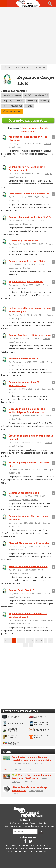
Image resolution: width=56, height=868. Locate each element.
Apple (19, 200)
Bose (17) (20, 101)
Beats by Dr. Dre (30, 499)
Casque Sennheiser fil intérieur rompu (30, 335)
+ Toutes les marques (12, 111)
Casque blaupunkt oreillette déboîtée (30, 217)
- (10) (5, 106)
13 (50, 640)
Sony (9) (29, 106)
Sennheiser (21, 177)
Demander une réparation (28, 120)
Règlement (12, 851)
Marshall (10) (16, 106)
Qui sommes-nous (23, 846)
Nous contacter (42, 851)
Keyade (19, 318)
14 (26, 645)
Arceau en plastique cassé (23, 359)
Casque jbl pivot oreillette (24, 241)
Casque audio (15, 224)
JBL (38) (28, 96)
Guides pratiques (18, 769)
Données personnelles (42, 849)
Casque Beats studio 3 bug (24, 493)
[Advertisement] (28, 36)
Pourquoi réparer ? (22, 764)
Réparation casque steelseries (26, 281)
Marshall (20, 446)
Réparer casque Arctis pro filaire (27, 261)
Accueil (28, 4)
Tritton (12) (32, 101)
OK (41, 832)
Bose (26, 573)
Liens (6, 769)
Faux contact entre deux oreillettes (29, 194)
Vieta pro (20, 365)
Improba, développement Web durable (27, 847)
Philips (19, 419)
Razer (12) (45, 101)
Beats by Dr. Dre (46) (12, 96)
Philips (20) (7, 101)
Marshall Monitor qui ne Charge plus (29, 543)
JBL (17, 247)
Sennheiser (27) (41, 96)
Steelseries (28, 268)
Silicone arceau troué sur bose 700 (28, 566)
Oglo (18, 473)
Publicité (23, 851)
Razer (19, 147)
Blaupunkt (28, 224)
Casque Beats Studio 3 (22, 590)
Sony (13, 392)
